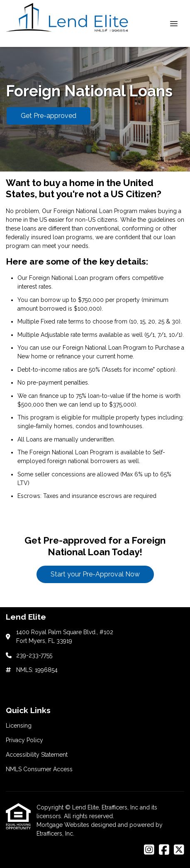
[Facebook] (164, 850)
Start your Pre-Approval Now (95, 574)
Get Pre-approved (49, 116)
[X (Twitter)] (179, 850)
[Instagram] (149, 850)
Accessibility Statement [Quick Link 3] (37, 755)
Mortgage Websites (64, 825)
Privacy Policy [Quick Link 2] (24, 740)
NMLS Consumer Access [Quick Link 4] (39, 769)
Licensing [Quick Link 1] (19, 726)
